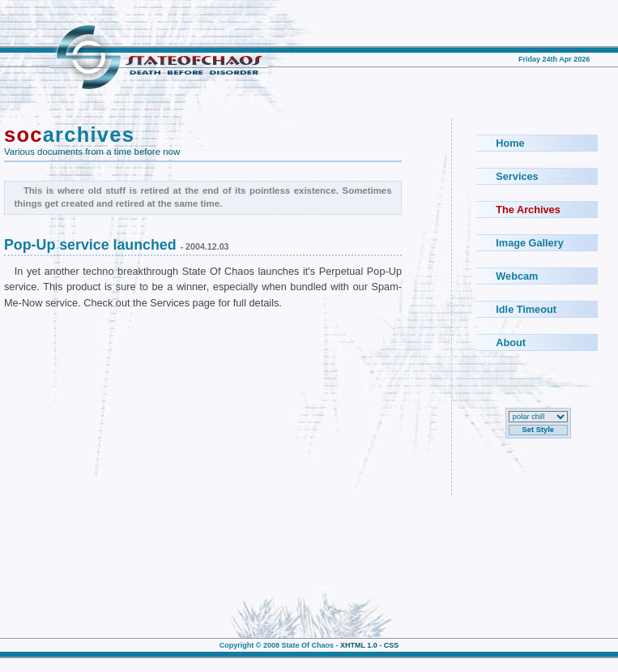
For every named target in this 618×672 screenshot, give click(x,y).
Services (517, 176)
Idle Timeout (526, 309)
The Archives (528, 210)
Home (510, 143)
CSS (392, 645)
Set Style (538, 430)
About (511, 342)
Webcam (517, 276)
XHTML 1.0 (359, 645)
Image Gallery (529, 243)
